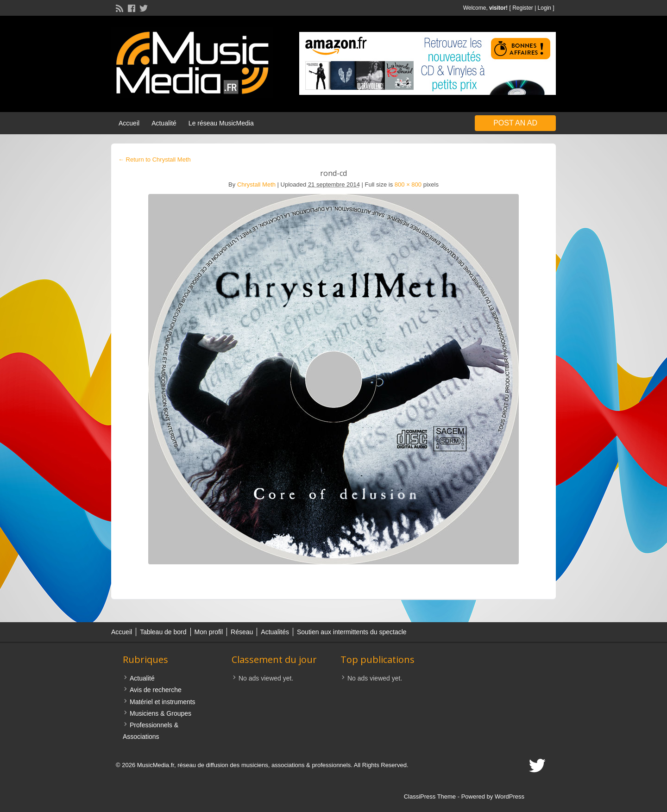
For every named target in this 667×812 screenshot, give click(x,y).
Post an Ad (515, 123)
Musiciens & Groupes (160, 713)
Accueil (129, 123)
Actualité (164, 123)
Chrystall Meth (256, 184)
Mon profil (209, 632)
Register (523, 8)
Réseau (242, 632)
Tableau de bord (163, 632)
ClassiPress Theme (430, 796)
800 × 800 (408, 184)
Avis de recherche (156, 690)
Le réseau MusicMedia (221, 123)
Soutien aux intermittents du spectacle (352, 632)
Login (544, 8)
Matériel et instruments (163, 702)
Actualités (275, 632)
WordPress (510, 796)
